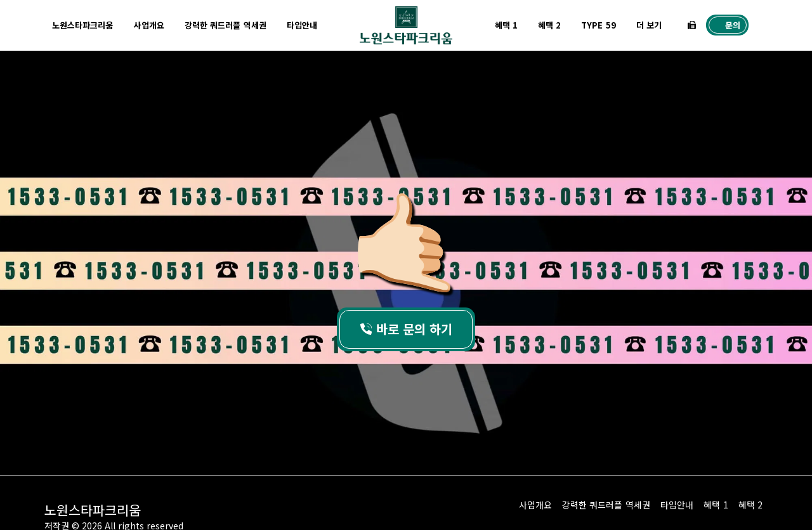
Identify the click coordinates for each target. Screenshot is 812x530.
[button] (691, 25)
